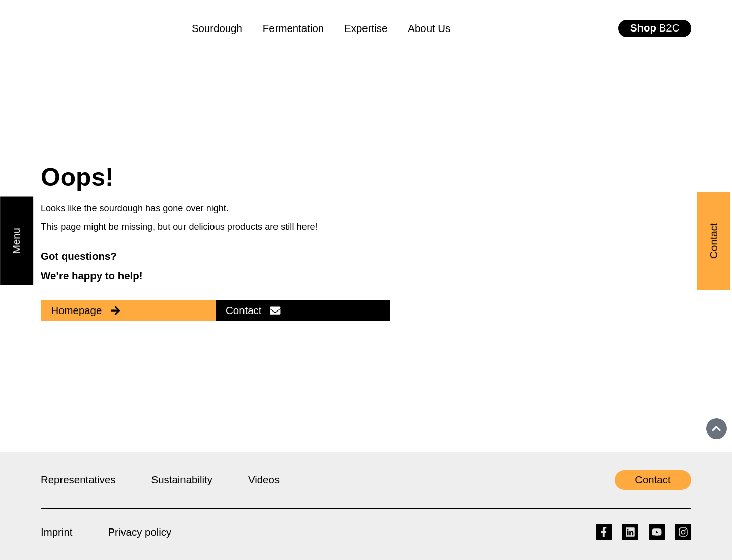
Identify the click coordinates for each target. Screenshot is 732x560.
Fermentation (293, 28)
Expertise (366, 28)
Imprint (56, 532)
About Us (429, 28)
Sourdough (217, 28)
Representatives (78, 480)
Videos (264, 480)
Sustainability (182, 480)
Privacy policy (140, 532)
